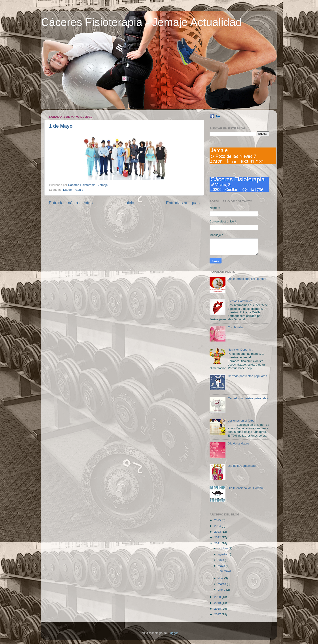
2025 (218, 520)
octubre (223, 548)
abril (221, 578)
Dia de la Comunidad (242, 466)
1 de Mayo (61, 126)
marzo (222, 584)
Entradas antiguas (183, 203)
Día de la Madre (238, 443)
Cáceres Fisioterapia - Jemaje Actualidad (141, 22)
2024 (218, 526)
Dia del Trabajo (73, 190)
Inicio (129, 203)
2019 (218, 603)
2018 (218, 609)
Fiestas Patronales (240, 301)
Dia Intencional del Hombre (246, 488)
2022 (218, 537)
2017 (218, 614)
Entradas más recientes (71, 203)
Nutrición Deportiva (240, 350)
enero (222, 590)
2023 (218, 532)
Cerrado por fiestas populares (247, 376)
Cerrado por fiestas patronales (248, 398)
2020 (218, 597)
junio (221, 560)
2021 (218, 543)
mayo (222, 566)
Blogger (173, 633)
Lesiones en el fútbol (241, 421)
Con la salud (236, 327)
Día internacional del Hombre (247, 279)
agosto (223, 554)
